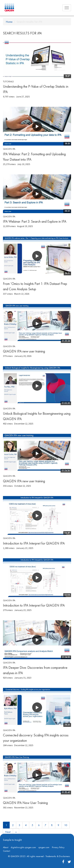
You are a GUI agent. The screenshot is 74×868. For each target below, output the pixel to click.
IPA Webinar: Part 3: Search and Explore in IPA (35, 221)
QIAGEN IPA (9, 149)
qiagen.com (44, 847)
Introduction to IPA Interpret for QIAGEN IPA (34, 543)
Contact (7, 851)
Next (8, 832)
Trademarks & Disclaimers (58, 856)
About (6, 847)
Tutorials (8, 82)
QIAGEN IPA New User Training (25, 803)
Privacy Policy (58, 847)
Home (9, 22)
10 (66, 825)
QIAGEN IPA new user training (24, 351)
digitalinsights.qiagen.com (23, 847)
